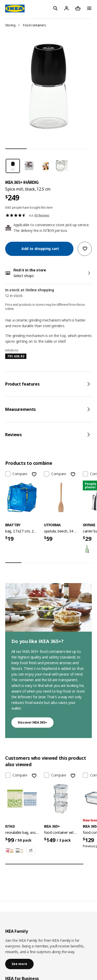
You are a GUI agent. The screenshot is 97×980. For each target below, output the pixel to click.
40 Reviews (42, 215)
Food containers (35, 25)
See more (19, 964)
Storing (10, 25)
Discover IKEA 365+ (32, 722)
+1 (31, 850)
